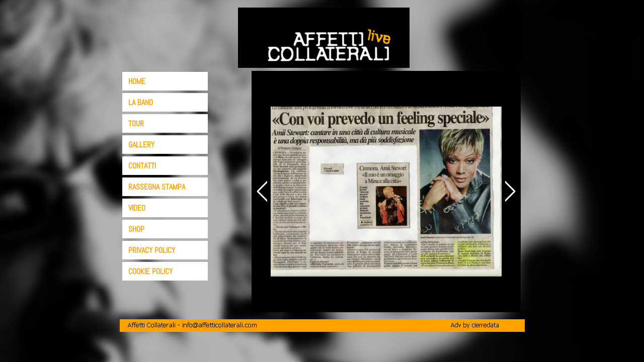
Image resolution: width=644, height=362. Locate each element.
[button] (192, 325)
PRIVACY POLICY (152, 250)
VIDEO (137, 208)
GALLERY (141, 145)
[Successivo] (509, 191)
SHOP (136, 229)
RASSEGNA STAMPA (157, 187)
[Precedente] (264, 191)
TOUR (136, 123)
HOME (137, 81)
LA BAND (141, 102)
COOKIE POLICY (150, 271)
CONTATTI (142, 166)
